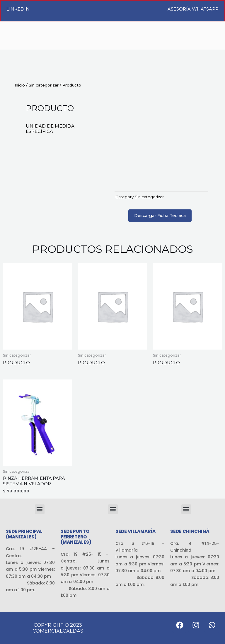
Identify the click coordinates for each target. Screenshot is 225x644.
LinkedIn (18, 9)
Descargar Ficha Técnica (160, 216)
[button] (40, 509)
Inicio (20, 85)
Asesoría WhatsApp (193, 9)
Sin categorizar (44, 85)
